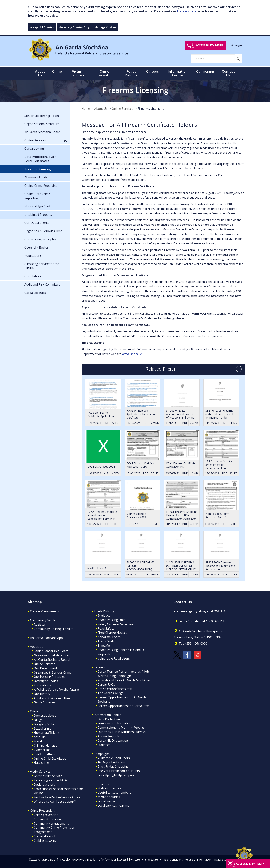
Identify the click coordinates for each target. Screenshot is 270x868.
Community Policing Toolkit (53, 629)
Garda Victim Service (48, 776)
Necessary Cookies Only (74, 27)
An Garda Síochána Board (52, 660)
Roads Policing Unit (111, 620)
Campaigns (102, 754)
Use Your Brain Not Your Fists (119, 771)
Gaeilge (237, 45)
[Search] (213, 59)
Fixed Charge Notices (112, 633)
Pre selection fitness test (115, 689)
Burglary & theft (45, 724)
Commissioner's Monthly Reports (121, 728)
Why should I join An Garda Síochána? (124, 680)
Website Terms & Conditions (165, 859)
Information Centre (107, 715)
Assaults (40, 737)
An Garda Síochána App (46, 638)
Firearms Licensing (151, 109)
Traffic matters (44, 754)
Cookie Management (45, 611)
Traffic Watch (107, 641)
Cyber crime (42, 750)
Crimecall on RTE (46, 836)
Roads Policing (104, 611)
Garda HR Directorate (113, 740)
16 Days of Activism (111, 762)
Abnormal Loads (109, 637)
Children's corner (46, 840)
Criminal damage (46, 746)
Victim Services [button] (77, 73)
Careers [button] (152, 71)
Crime (34, 711)
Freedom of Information (114, 723)
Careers (99, 667)
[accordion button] (239, 369)
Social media (106, 801)
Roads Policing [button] (131, 73)
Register (40, 625)
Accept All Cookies (42, 27)
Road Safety (106, 628)
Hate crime (41, 763)
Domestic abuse (45, 716)
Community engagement (51, 823)
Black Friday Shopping (113, 766)
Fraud (38, 741)
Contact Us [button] (228, 73)
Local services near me (113, 805)
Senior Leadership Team (51, 651)
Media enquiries (109, 797)
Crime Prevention (42, 811)
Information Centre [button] (178, 73)
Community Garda (43, 620)
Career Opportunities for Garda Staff (123, 706)
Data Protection (109, 719)
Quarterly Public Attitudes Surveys (121, 732)
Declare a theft (44, 784)
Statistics (104, 616)
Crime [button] (57, 71)
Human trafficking (46, 733)
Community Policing (48, 819)
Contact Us (101, 784)
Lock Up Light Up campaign (117, 775)
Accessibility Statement (132, 859)
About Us (101, 109)
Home (86, 109)
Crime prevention (46, 815)
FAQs (83, 859)
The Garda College (111, 693)
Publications (42, 685)
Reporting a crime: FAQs (51, 780)
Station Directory (109, 788)
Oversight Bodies (46, 681)
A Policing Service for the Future (56, 690)
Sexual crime (43, 728)
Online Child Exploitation (51, 758)
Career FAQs (106, 684)
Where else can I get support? (55, 802)
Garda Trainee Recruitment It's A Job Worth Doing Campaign (123, 674)
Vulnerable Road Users (114, 658)
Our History (42, 694)
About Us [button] (40, 73)
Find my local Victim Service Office (57, 797)
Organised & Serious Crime (53, 672)
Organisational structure (51, 655)
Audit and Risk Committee (52, 698)
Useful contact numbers (114, 793)
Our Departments (46, 668)
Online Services (122, 109)
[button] (65, 141)
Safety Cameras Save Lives (116, 624)
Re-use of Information (198, 859)
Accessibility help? (209, 45)
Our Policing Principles (50, 677)
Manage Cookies (105, 27)
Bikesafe (104, 646)
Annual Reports (108, 736)
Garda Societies (45, 702)
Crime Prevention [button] (104, 73)
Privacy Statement (224, 859)
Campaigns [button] (205, 71)
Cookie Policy (187, 11)
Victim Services (40, 772)
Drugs (38, 720)
